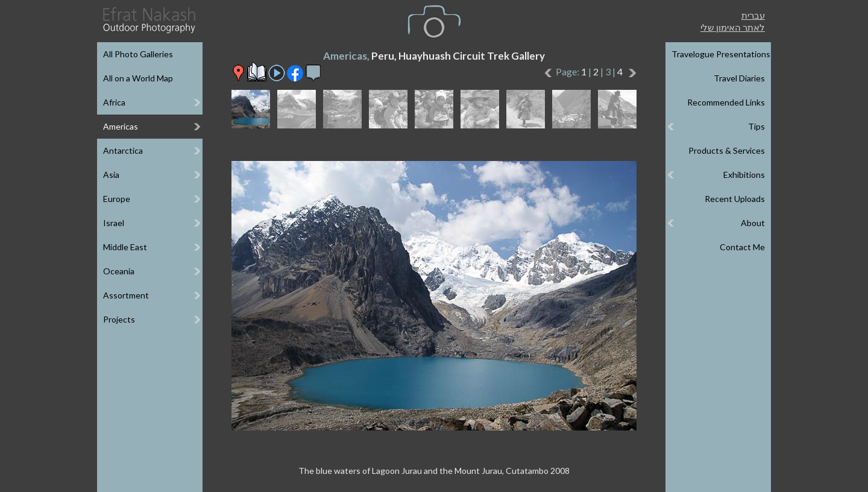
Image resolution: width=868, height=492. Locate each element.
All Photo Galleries (138, 54)
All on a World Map (138, 78)
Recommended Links (726, 102)
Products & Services (727, 150)
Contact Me (742, 247)
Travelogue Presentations (721, 54)
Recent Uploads (735, 199)
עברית (753, 15)
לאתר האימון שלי (733, 27)
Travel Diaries (739, 78)
